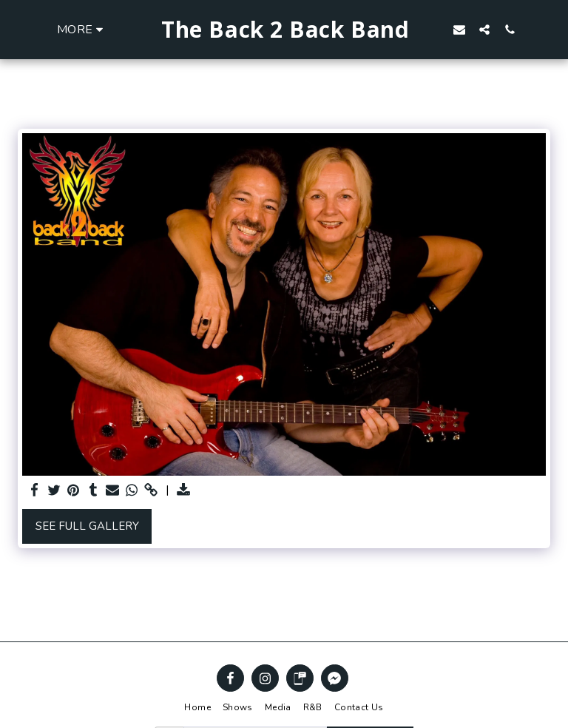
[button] (484, 29)
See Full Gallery (87, 526)
